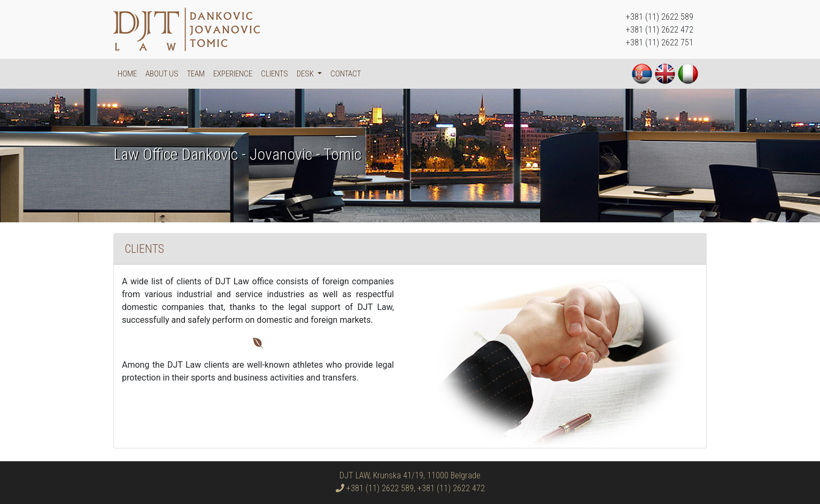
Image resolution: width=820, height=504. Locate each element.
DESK (306, 74)
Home (127, 74)
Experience (233, 74)
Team (196, 74)
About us (162, 74)
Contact (346, 74)
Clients (274, 74)
